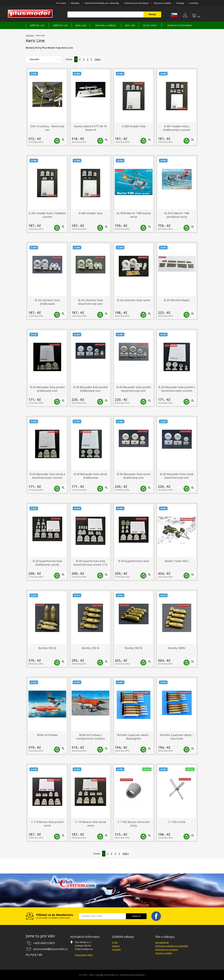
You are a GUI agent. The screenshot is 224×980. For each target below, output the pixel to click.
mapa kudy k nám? (84, 955)
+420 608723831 (44, 943)
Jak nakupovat (162, 942)
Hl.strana (30, 35)
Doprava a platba (162, 3)
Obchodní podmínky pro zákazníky (102, 3)
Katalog (180, 3)
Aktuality (75, 3)
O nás (115, 942)
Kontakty (194, 3)
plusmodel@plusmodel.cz (50, 949)
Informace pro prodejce (136, 3)
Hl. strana (61, 3)
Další (97, 59)
